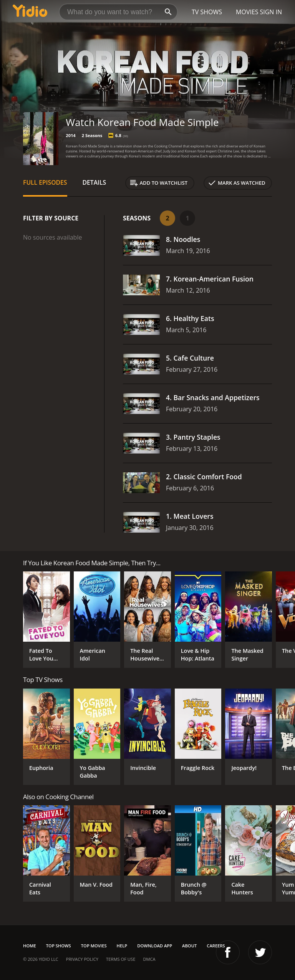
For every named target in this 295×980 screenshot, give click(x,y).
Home (30, 946)
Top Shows (59, 946)
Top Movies (94, 946)
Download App (155, 946)
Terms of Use (121, 959)
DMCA (149, 959)
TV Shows (207, 12)
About (189, 946)
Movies (247, 12)
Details (94, 182)
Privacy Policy (82, 959)
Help (122, 946)
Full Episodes (45, 182)
